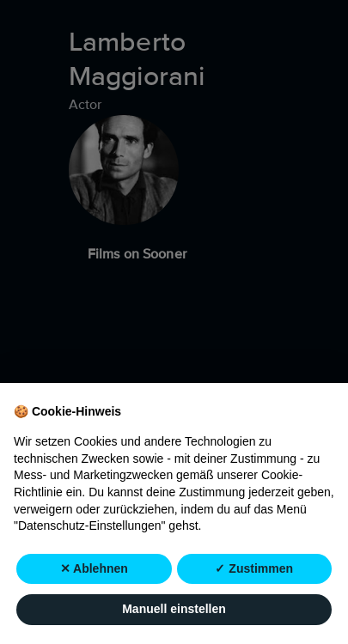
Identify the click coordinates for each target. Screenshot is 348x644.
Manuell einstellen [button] (174, 609)
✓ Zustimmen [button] (254, 568)
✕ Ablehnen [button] (94, 568)
